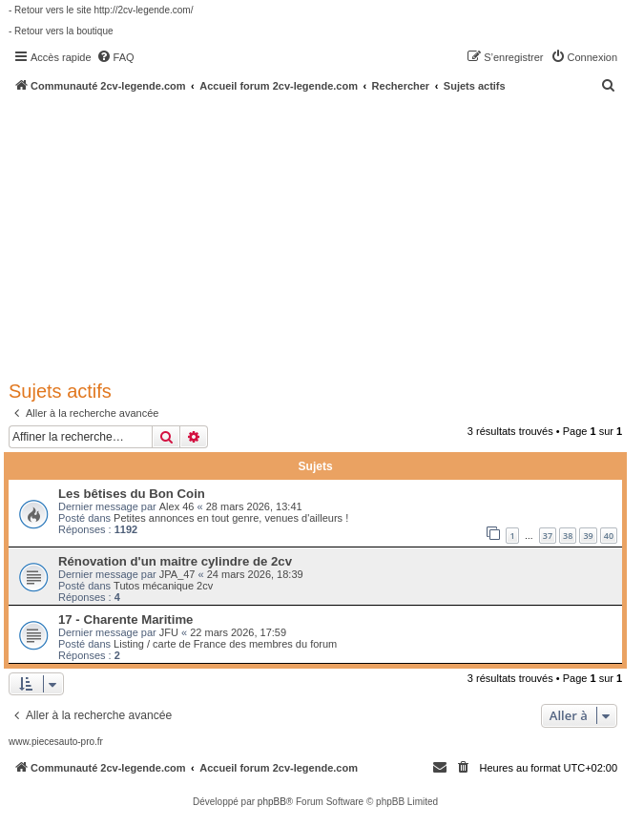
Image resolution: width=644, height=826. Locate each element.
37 (548, 536)
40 (609, 536)
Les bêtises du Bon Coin (132, 494)
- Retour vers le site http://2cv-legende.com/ (101, 10)
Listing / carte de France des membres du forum (225, 644)
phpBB (272, 802)
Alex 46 (177, 506)
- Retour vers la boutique (61, 31)
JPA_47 (177, 574)
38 (568, 536)
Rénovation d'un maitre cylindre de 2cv (175, 561)
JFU (169, 632)
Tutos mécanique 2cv (163, 586)
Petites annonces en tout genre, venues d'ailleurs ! (231, 518)
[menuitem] (115, 57)
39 (588, 536)
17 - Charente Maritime (125, 619)
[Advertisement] (326, 236)
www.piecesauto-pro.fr (56, 742)
